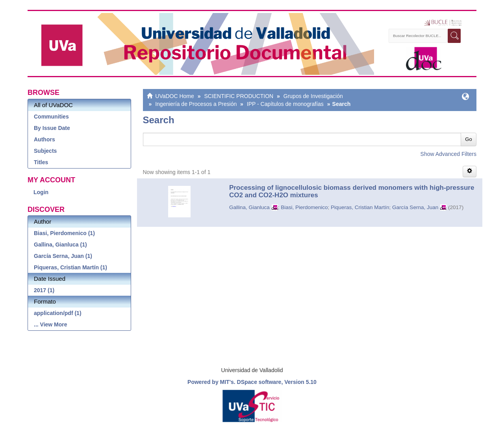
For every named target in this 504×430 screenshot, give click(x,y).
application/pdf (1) (58, 313)
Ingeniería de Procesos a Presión (196, 104)
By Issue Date (52, 128)
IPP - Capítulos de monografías (285, 104)
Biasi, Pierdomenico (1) (64, 233)
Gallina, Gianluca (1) (60, 245)
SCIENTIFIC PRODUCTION (239, 96)
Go (468, 139)
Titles (41, 162)
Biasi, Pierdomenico (304, 207)
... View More (51, 324)
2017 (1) (44, 290)
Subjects (45, 151)
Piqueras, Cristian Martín (360, 207)
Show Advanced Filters (448, 154)
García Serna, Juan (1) (63, 256)
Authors (44, 139)
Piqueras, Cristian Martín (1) (70, 267)
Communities (51, 117)
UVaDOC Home (175, 96)
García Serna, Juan (415, 207)
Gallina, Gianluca (249, 207)
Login (41, 192)
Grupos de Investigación (313, 96)
